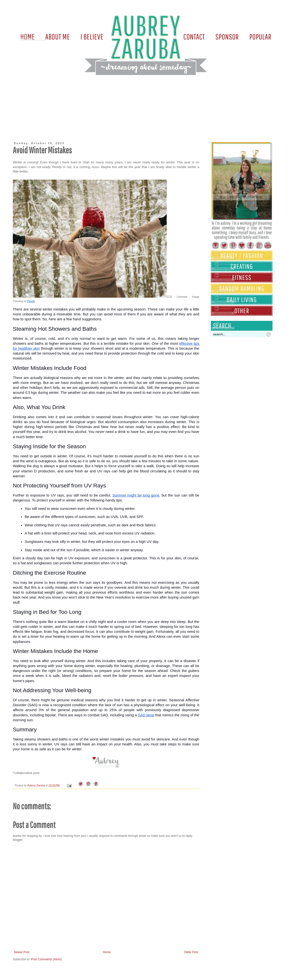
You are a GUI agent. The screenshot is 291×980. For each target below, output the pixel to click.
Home (107, 952)
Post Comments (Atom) (46, 959)
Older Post (191, 952)
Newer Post (22, 952)
